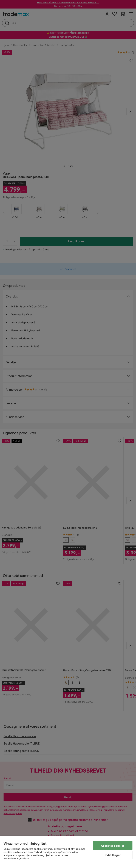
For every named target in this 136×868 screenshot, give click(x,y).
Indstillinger (113, 855)
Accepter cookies (113, 846)
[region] (68, 852)
